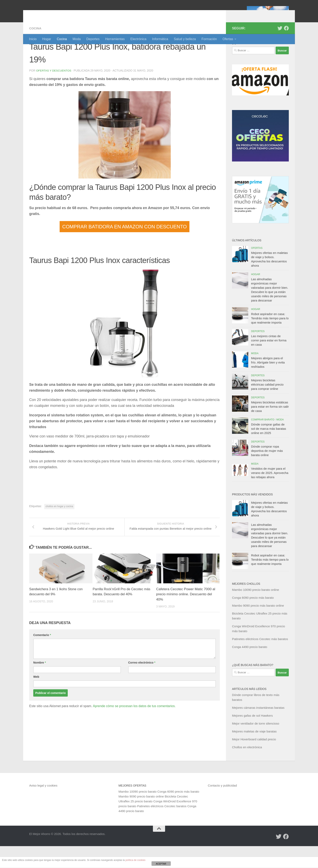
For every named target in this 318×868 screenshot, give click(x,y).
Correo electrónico (142, 689)
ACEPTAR (161, 864)
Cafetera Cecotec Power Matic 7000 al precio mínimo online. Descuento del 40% (186, 621)
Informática (160, 39)
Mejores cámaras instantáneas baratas (258, 730)
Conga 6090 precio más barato (253, 619)
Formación (209, 39)
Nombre (40, 689)
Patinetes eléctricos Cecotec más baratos (260, 661)
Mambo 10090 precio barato (138, 813)
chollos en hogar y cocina (59, 528)
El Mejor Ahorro (60, 14)
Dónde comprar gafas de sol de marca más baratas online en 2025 (269, 451)
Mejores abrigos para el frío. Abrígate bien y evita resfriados (268, 384)
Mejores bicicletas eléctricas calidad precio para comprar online (267, 406)
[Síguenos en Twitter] (280, 50)
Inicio (33, 39)
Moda (77, 39)
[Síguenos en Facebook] (286, 50)
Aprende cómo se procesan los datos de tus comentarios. (134, 733)
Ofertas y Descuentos (54, 92)
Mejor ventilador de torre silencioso (256, 745)
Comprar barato (263, 441)
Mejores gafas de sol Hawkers (252, 737)
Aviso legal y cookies (43, 807)
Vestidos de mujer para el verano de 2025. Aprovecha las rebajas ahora (270, 495)
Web (36, 703)
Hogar (47, 39)
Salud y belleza (185, 39)
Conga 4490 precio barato (250, 669)
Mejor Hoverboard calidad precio (254, 761)
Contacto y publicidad (222, 807)
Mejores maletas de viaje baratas (254, 753)
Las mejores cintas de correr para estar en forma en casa (269, 362)
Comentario (42, 662)
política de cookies (135, 860)
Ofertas (228, 39)
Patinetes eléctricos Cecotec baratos (162, 828)
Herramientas (115, 39)
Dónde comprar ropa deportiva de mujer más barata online (267, 473)
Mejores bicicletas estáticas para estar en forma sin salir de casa (270, 428)
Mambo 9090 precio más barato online (258, 627)
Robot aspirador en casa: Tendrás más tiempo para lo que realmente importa (270, 340)
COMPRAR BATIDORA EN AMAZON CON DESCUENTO (125, 248)
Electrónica (138, 39)
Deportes (93, 39)
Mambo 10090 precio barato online (256, 612)
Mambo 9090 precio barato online (141, 818)
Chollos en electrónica (247, 769)
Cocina (62, 39)
